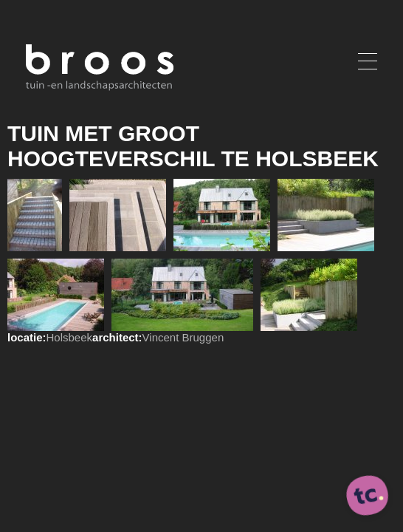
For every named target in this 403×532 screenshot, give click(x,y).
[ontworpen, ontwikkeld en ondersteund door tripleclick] (368, 497)
